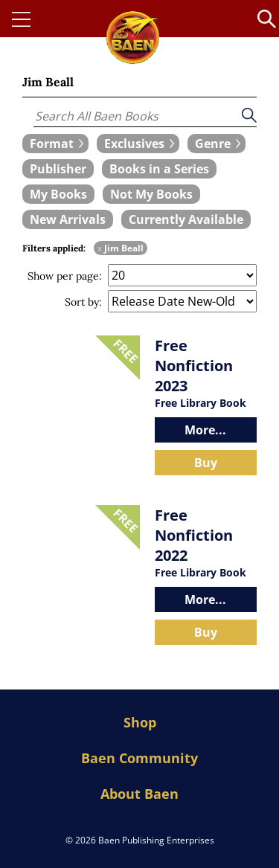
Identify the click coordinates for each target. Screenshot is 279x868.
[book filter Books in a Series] (159, 169)
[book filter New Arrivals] (68, 219)
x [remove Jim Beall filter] (100, 248)
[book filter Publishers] (58, 169)
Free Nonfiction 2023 (194, 366)
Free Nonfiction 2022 (194, 535)
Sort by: (83, 302)
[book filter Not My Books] (151, 194)
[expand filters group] (55, 144)
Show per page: (65, 276)
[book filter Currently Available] (186, 219)
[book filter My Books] (58, 194)
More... (205, 430)
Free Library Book (201, 403)
